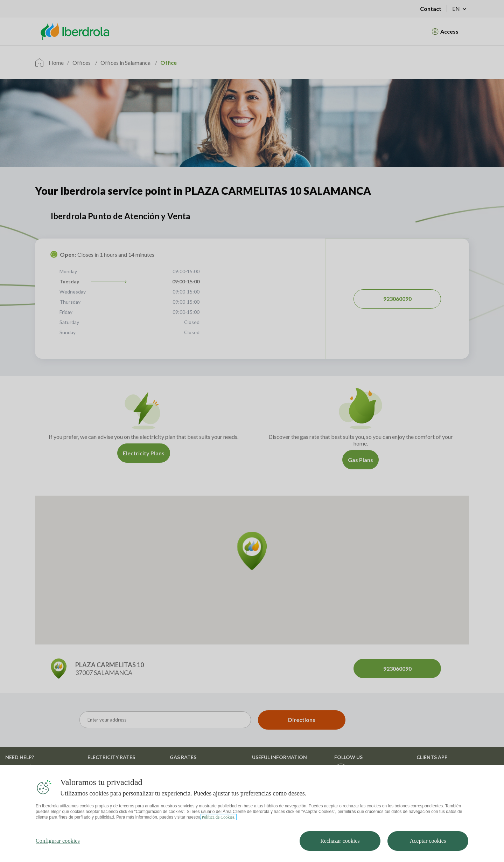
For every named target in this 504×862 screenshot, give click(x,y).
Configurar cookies (58, 842)
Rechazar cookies (340, 842)
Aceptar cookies (428, 842)
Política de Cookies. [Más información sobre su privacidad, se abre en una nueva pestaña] (218, 818)
